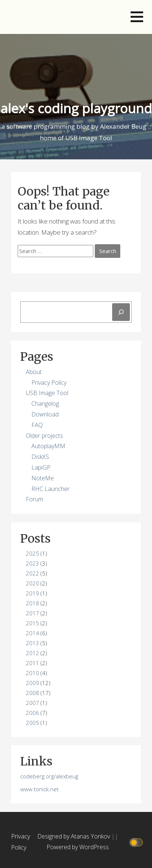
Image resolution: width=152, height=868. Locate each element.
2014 (32, 633)
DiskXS (40, 457)
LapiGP (41, 467)
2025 (32, 553)
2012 (32, 653)
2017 (32, 613)
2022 (32, 573)
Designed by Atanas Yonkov (74, 836)
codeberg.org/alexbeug (49, 776)
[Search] (121, 312)
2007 (32, 703)
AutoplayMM (48, 446)
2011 (32, 663)
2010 (32, 673)
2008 (32, 693)
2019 (32, 593)
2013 (32, 643)
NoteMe (43, 478)
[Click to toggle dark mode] (137, 842)
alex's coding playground (76, 108)
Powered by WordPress (78, 847)
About (34, 372)
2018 (32, 603)
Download (45, 414)
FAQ (37, 425)
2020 (32, 583)
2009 (32, 683)
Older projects (44, 436)
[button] (137, 17)
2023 (32, 563)
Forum (34, 499)
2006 (32, 713)
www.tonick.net (39, 789)
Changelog (45, 404)
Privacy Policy (49, 383)
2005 (32, 723)
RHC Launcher (51, 489)
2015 (32, 623)
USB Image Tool (47, 393)
